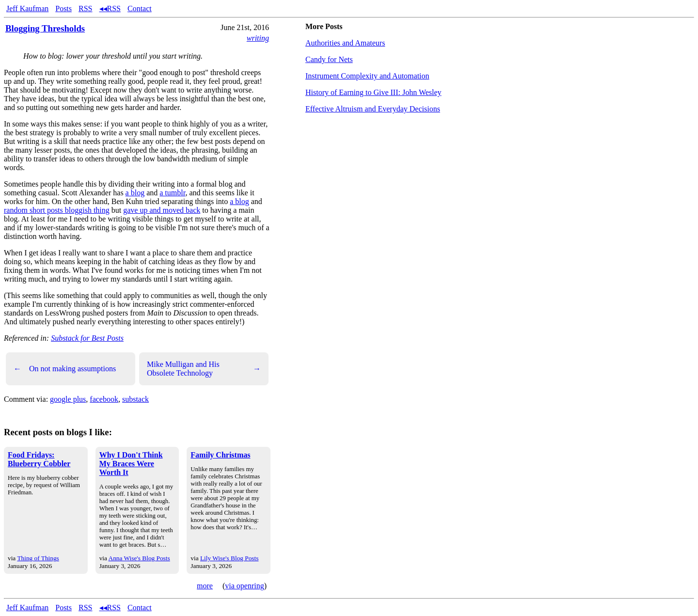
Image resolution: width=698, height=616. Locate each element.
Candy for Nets (329, 59)
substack (135, 399)
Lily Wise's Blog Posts (229, 558)
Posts (63, 8)
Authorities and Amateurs (345, 43)
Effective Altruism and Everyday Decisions (373, 109)
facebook (104, 399)
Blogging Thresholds (45, 28)
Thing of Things (38, 558)
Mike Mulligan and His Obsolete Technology (204, 369)
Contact (140, 8)
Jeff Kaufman (27, 8)
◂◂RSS (110, 8)
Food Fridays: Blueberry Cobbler (39, 459)
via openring (244, 586)
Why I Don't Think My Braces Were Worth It (131, 464)
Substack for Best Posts (87, 338)
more (205, 586)
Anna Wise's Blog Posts (139, 558)
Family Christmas (220, 455)
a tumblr (172, 193)
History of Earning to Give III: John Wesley (373, 92)
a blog (135, 193)
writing (258, 38)
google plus (68, 399)
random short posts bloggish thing (57, 210)
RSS (85, 8)
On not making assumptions (65, 369)
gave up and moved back (162, 210)
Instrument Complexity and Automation (367, 76)
